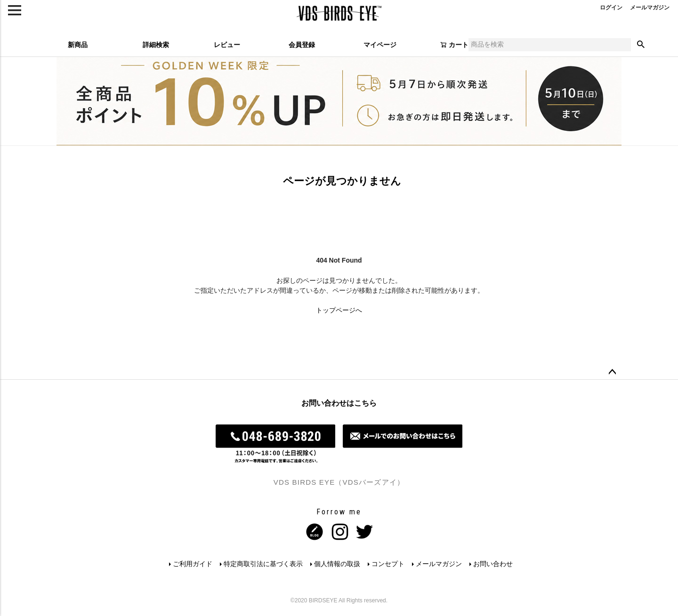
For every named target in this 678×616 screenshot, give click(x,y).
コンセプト (388, 564)
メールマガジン (439, 564)
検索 (641, 45)
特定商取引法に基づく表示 (263, 564)
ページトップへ (612, 372)
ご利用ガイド (193, 564)
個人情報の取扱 (337, 564)
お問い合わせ (493, 564)
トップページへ (339, 310)
